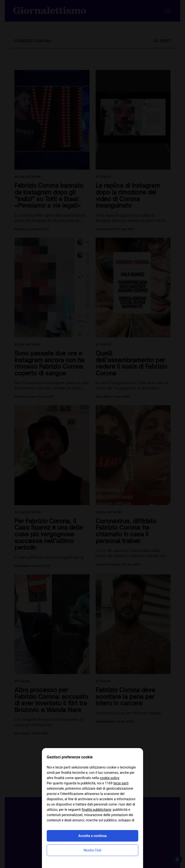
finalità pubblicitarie (96, 810)
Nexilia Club (92, 850)
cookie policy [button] (109, 778)
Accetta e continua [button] (92, 836)
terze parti (121, 783)
